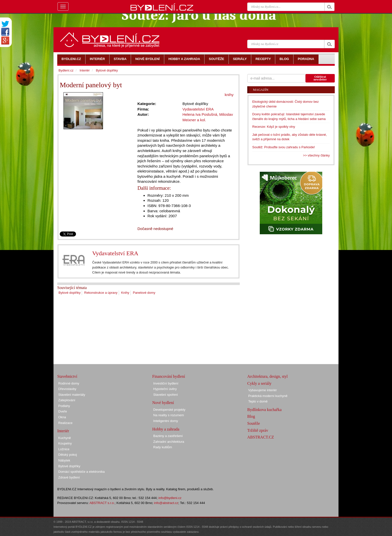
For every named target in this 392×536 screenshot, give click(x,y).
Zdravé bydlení (69, 477)
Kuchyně (65, 438)
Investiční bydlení (166, 383)
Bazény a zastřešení (168, 436)
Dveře (63, 411)
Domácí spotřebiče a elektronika (81, 472)
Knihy (125, 293)
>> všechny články (316, 155)
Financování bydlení (169, 376)
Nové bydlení (163, 403)
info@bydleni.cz (170, 498)
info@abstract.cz (166, 503)
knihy (229, 95)
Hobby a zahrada (166, 429)
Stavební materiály (72, 395)
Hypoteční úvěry (165, 389)
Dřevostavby (67, 389)
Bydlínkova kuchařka (264, 410)
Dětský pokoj (67, 455)
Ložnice (64, 449)
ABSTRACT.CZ (261, 437)
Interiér (84, 70)
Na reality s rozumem (169, 415)
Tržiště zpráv (258, 430)
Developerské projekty (169, 410)
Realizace (65, 423)
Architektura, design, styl (267, 376)
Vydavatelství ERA (115, 253)
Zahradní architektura (169, 442)
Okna (62, 417)
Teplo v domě (258, 401)
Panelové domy (144, 293)
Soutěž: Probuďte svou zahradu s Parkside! (284, 147)
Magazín (261, 90)
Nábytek (64, 460)
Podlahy (64, 406)
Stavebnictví (67, 376)
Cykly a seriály (259, 383)
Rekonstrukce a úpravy (101, 293)
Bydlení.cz (66, 70)
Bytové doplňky (69, 293)
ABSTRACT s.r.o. (102, 503)
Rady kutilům (163, 447)
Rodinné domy (69, 383)
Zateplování (67, 400)
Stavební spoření (165, 395)
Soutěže (254, 423)
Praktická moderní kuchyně (268, 396)
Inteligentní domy (166, 421)
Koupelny (65, 443)
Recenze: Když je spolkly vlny (274, 127)
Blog (251, 416)
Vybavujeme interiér (262, 390)
